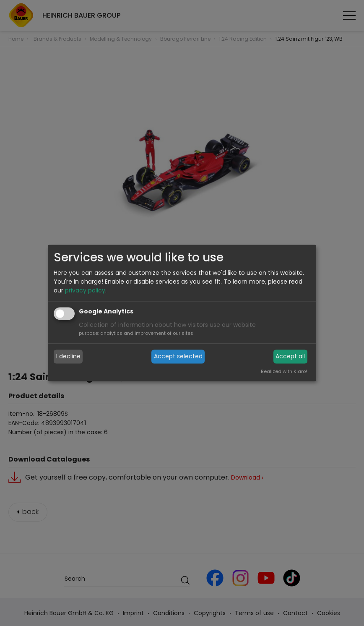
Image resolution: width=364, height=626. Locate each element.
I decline (68, 356)
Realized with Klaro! (284, 372)
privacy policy (85, 291)
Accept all (290, 356)
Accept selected (178, 356)
